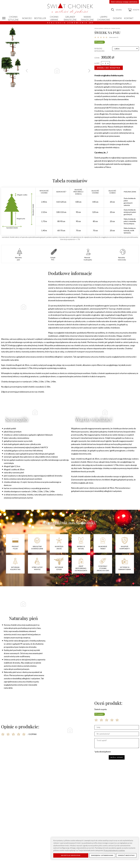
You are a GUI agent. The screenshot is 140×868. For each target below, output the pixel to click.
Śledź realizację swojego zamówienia (124, 2)
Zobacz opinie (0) (114, 37)
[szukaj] (113, 10)
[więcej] (108, 63)
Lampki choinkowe (104, 18)
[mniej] (103, 63)
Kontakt (129, 18)
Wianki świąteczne (87, 18)
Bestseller (40, 18)
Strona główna (99, 28)
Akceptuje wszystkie (71, 855)
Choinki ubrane (54, 18)
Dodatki (117, 18)
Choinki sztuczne (13, 18)
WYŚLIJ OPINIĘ (117, 757)
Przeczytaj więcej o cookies (114, 850)
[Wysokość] (126, 49)
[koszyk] (133, 10)
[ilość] (105, 63)
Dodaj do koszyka (109, 68)
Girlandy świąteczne (70, 18)
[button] (89, 71)
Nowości (27, 18)
